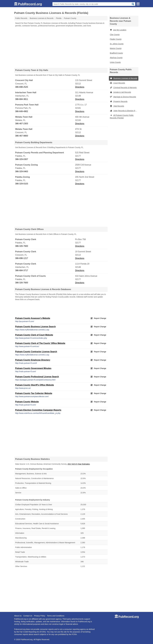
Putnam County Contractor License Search (36, 352)
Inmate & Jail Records (120, 92)
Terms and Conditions (56, 616)
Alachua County (116, 58)
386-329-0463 (22, 171)
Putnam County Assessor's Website (33, 318)
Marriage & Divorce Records (123, 97)
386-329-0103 (22, 184)
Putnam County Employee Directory (33, 360)
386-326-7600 (22, 246)
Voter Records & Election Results (124, 111)
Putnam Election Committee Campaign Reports (38, 410)
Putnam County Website (27, 402)
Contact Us (28, 616)
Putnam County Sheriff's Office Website (35, 385)
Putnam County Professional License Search (37, 377)
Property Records (119, 101)
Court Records (117, 83)
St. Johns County (117, 44)
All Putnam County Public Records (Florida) (122, 117)
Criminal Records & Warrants (123, 88)
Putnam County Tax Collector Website (34, 393)
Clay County (115, 35)
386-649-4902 (22, 111)
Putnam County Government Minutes (33, 368)
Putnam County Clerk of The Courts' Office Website (40, 343)
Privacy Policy (40, 616)
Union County (115, 62)
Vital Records (117, 106)
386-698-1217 (22, 258)
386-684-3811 (22, 99)
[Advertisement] (61, 47)
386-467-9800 (22, 136)
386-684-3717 (22, 270)
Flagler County (116, 39)
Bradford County (116, 53)
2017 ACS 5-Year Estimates (79, 464)
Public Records (21, 18)
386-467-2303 (22, 124)
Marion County (116, 48)
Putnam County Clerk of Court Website (34, 335)
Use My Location (118, 30)
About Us (18, 616)
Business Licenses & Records (124, 78)
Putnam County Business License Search (36, 327)
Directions (80, 87)
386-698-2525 (22, 87)
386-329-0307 (22, 159)
